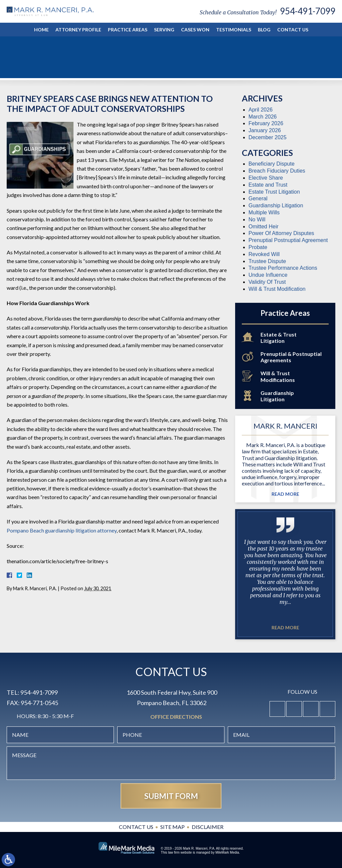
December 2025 (268, 137)
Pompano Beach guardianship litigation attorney (62, 530)
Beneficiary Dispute (272, 164)
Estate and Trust (268, 185)
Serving (164, 30)
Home (41, 30)
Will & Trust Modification (277, 289)
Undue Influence (268, 275)
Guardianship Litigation (276, 205)
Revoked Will (264, 254)
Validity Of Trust (267, 282)
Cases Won (195, 30)
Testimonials (234, 30)
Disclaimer (208, 827)
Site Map (173, 827)
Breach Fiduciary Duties (277, 171)
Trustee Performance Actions (283, 268)
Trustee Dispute (267, 261)
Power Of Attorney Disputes (281, 233)
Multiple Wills (264, 212)
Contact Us (293, 30)
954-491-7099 (308, 11)
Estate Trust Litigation (274, 192)
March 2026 (263, 117)
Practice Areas (128, 30)
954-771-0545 (39, 703)
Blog (264, 30)
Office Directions (176, 717)
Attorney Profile (78, 30)
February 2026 (266, 123)
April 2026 (261, 110)
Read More (285, 494)
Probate (258, 247)
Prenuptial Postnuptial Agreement (288, 240)
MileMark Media (227, 852)
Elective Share (266, 178)
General (258, 198)
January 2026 (265, 130)
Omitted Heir (264, 227)
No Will (257, 220)
